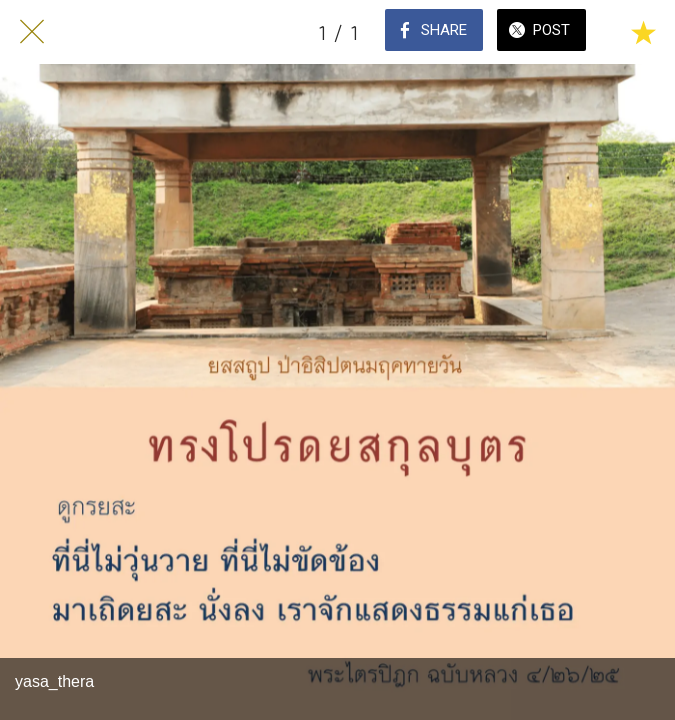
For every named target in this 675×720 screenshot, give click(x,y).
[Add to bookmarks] (643, 32)
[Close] (32, 32)
